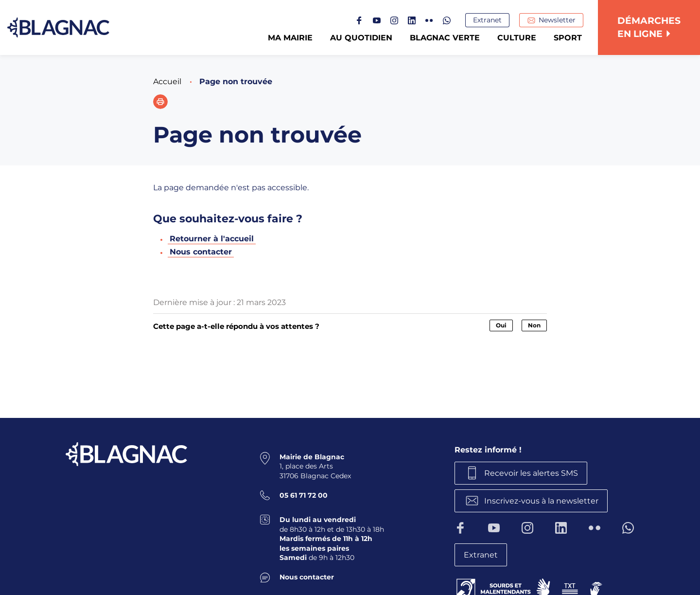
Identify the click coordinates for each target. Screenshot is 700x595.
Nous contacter (201, 252)
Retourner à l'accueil (212, 239)
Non (534, 325)
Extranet (487, 20)
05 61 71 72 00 (304, 495)
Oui (501, 325)
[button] (160, 102)
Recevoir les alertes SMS (531, 473)
